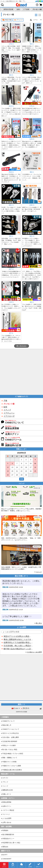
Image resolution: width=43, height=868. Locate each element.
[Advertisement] (21, 372)
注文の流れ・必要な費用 (10, 737)
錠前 (5, 407)
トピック (39, 572)
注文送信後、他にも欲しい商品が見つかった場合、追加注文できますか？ (18, 646)
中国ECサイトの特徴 (9, 762)
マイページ (6, 814)
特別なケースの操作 (9, 745)
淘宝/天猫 (7, 20)
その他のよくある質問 (34, 652)
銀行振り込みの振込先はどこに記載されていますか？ (18, 649)
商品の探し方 (7, 725)
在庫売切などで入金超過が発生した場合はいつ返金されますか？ (18, 642)
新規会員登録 (7, 802)
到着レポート (7, 794)
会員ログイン (7, 806)
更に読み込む (22, 346)
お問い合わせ (7, 822)
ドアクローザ (9, 416)
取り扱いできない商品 (10, 750)
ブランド (5, 782)
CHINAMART (7, 859)
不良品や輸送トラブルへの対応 (13, 754)
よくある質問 (7, 818)
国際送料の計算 (8, 790)
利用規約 (5, 830)
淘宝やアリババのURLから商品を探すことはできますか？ (18, 636)
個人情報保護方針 (8, 835)
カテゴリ (5, 778)
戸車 (5, 401)
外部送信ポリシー (8, 839)
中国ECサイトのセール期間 (12, 766)
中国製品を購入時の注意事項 (12, 770)
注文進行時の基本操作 (10, 741)
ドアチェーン (9, 413)
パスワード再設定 (8, 810)
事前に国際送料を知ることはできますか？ (18, 639)
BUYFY (5, 855)
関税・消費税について (10, 758)
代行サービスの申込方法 (10, 733)
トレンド (5, 786)
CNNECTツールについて (11, 729)
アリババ (18, 20)
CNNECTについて (8, 721)
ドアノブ (7, 410)
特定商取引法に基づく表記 (11, 843)
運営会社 (5, 847)
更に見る (39, 623)
